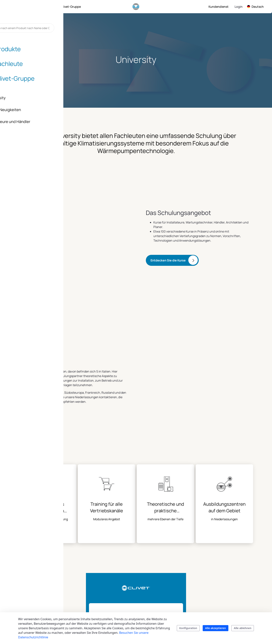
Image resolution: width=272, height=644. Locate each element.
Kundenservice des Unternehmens (196, 601)
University (157, 599)
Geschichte (222, 583)
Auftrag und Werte (228, 576)
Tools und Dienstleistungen (162, 572)
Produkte (125, 563)
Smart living (127, 585)
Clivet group (223, 563)
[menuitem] (28, 7)
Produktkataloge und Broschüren (133, 594)
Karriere (220, 603)
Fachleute (158, 563)
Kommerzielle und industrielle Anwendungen (131, 574)
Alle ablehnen (243, 628)
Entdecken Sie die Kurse (168, 247)
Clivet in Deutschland (229, 610)
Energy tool (158, 592)
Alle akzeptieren (216, 628)
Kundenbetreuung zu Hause (197, 590)
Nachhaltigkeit (225, 569)
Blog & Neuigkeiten (228, 590)
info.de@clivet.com (41, 588)
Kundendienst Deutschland (192, 578)
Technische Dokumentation (161, 583)
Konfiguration (188, 628)
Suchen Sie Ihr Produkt (129, 606)
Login (239, 7)
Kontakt (188, 563)
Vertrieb (188, 569)
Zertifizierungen (226, 597)
